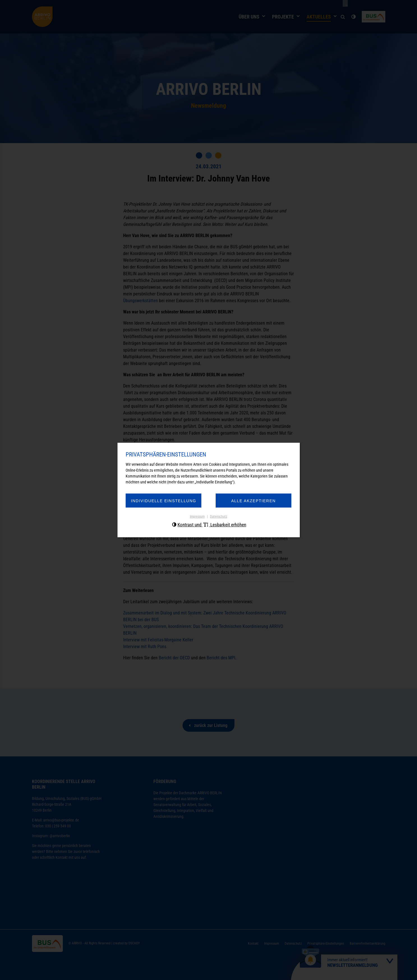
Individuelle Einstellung (166, 502)
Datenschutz (219, 517)
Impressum (197, 517)
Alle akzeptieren (251, 502)
